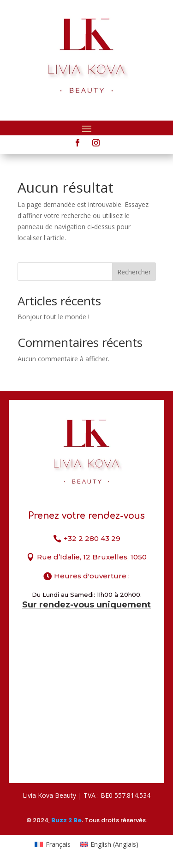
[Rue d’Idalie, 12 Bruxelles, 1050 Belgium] (86, 705)
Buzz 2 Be (66, 820)
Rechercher (134, 272)
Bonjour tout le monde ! (54, 317)
